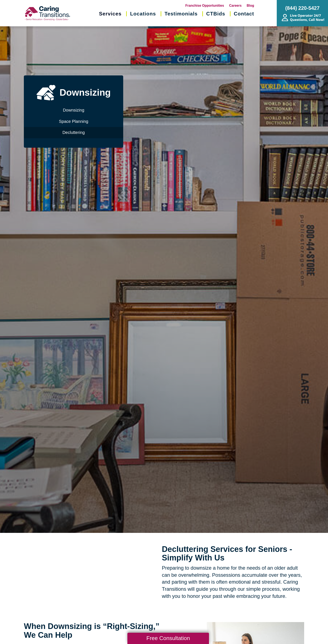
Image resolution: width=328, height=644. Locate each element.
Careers (235, 6)
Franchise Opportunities (205, 6)
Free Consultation (168, 638)
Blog (250, 6)
